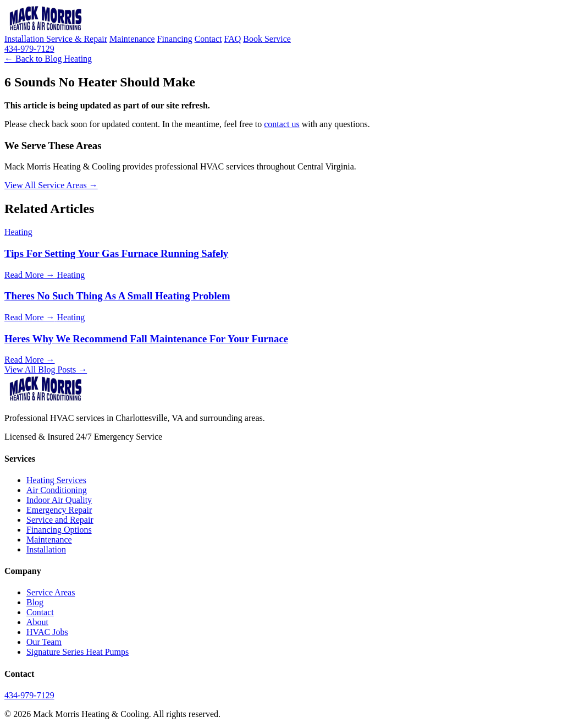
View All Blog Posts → (46, 370)
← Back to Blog (34, 59)
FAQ (232, 39)
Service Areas (51, 592)
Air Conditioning (57, 490)
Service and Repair (60, 520)
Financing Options (59, 530)
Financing (175, 39)
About (37, 622)
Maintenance (132, 39)
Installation (25, 39)
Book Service (267, 39)
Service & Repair (77, 39)
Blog (35, 602)
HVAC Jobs (47, 632)
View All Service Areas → (51, 185)
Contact (208, 39)
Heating (78, 59)
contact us (281, 124)
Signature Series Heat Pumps (78, 652)
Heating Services (56, 480)
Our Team (44, 642)
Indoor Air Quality (59, 500)
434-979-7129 (29, 49)
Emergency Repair (59, 510)
